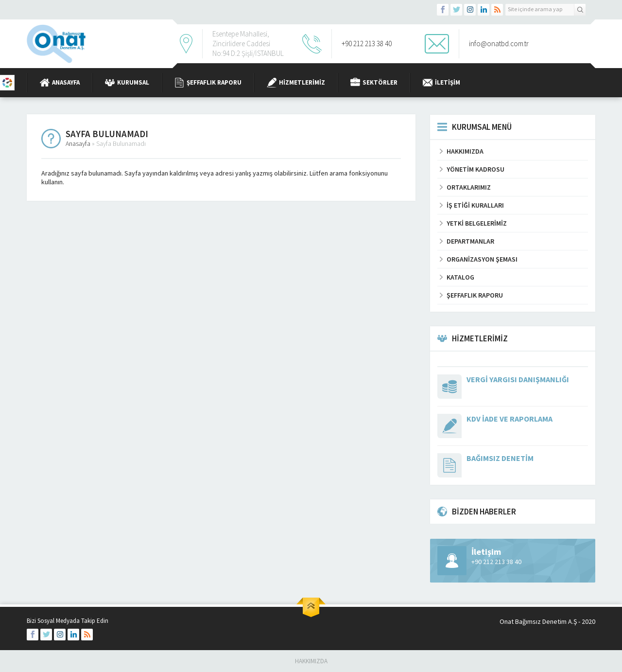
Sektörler (374, 83)
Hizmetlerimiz (296, 83)
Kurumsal (127, 83)
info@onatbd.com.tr (499, 44)
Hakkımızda (311, 661)
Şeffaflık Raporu (208, 83)
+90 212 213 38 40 (367, 44)
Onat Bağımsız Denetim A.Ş (538, 621)
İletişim (441, 83)
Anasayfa (60, 83)
